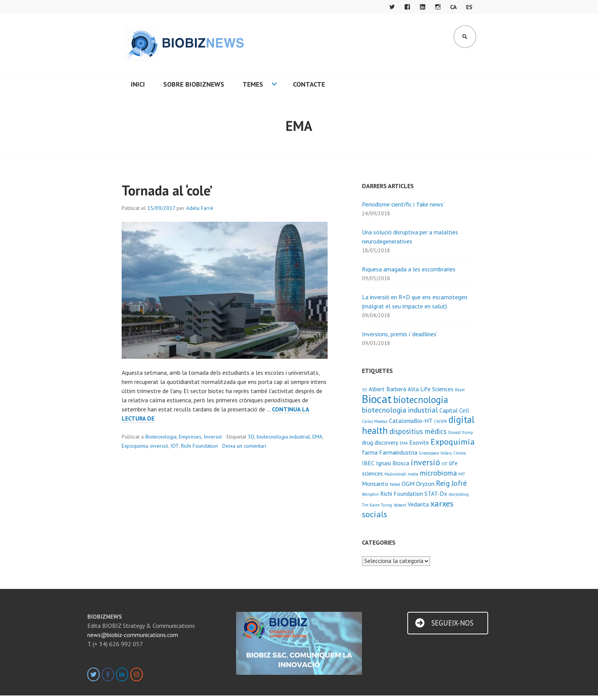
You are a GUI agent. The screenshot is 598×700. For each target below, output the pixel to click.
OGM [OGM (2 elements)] (408, 484)
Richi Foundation (199, 446)
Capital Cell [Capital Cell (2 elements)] (454, 410)
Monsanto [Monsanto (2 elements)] (375, 484)
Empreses (190, 437)
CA (453, 7)
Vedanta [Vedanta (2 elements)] (418, 504)
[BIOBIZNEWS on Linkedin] (122, 674)
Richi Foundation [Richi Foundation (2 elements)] (402, 494)
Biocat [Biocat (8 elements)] (377, 399)
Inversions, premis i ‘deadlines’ (400, 334)
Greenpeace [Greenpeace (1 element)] (429, 453)
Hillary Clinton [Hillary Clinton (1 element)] (453, 453)
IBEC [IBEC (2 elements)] (368, 463)
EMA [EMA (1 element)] (404, 443)
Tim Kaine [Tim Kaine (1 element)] (371, 505)
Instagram (438, 7)
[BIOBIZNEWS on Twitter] (93, 674)
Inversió (213, 437)
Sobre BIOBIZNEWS (194, 84)
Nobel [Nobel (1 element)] (395, 484)
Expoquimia (135, 446)
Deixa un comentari (244, 446)
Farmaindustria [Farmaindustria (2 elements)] (398, 452)
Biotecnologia (161, 437)
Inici (138, 84)
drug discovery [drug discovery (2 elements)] (380, 442)
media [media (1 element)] (413, 474)
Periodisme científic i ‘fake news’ (403, 204)
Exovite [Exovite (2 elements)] (419, 442)
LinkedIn (423, 7)
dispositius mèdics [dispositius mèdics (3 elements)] (418, 431)
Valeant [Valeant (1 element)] (400, 505)
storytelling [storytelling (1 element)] (459, 494)
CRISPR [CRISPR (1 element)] (440, 421)
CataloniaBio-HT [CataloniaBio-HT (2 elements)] (411, 421)
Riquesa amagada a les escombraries (409, 269)
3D (251, 437)
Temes (253, 84)
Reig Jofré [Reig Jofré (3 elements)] (451, 483)
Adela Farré (200, 208)
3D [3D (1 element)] (365, 390)
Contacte (309, 84)
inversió (159, 446)
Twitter (392, 7)
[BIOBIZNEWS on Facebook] (108, 674)
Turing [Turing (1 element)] (387, 505)
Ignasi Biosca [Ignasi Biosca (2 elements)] (393, 463)
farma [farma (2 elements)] (370, 452)
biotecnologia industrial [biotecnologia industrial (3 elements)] (400, 410)
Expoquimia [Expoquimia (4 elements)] (453, 441)
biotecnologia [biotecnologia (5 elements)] (421, 400)
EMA (317, 437)
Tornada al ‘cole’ (167, 190)
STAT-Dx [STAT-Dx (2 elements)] (436, 494)
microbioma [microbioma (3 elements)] (438, 473)
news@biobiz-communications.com (133, 635)
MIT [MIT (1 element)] (462, 474)
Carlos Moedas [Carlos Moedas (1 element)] (375, 421)
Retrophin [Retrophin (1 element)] (370, 494)
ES (469, 7)
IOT (174, 446)
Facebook (407, 7)
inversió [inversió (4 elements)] (425, 462)
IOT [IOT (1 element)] (444, 464)
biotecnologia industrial (283, 437)
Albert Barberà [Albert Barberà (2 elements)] (387, 389)
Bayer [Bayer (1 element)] (460, 390)
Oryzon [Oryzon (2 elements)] (425, 484)
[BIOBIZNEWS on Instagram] (137, 674)
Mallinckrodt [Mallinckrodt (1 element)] (395, 474)
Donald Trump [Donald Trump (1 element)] (461, 432)
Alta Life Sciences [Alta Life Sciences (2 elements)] (431, 389)
